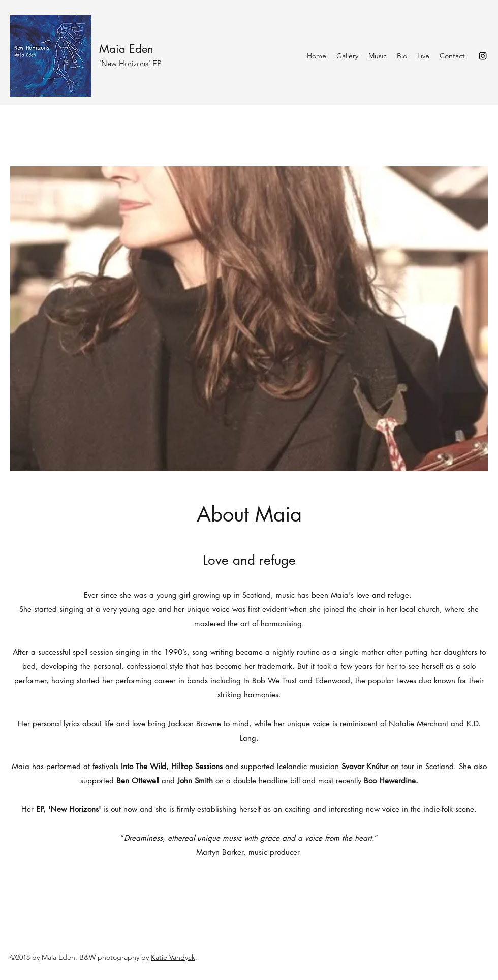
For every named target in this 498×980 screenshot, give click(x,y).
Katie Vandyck (173, 957)
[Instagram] (483, 56)
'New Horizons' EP (130, 63)
